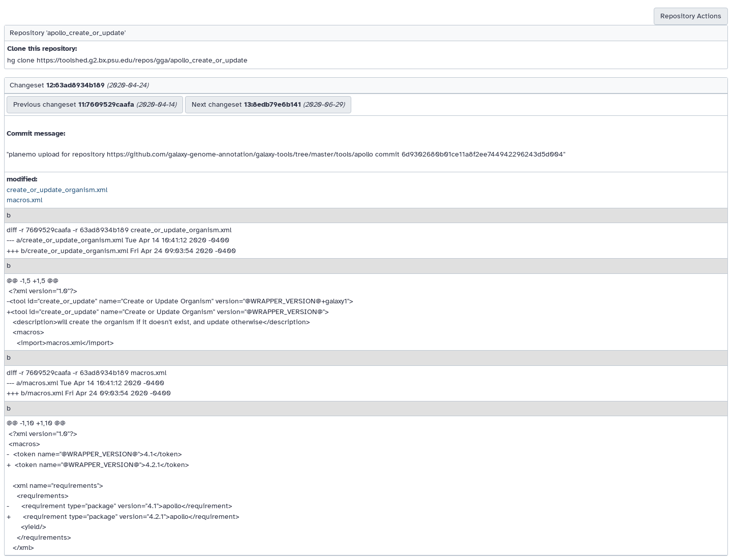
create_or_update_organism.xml (57, 190)
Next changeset (268, 104)
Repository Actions (691, 16)
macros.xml (24, 200)
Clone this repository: (42, 49)
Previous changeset (95, 104)
